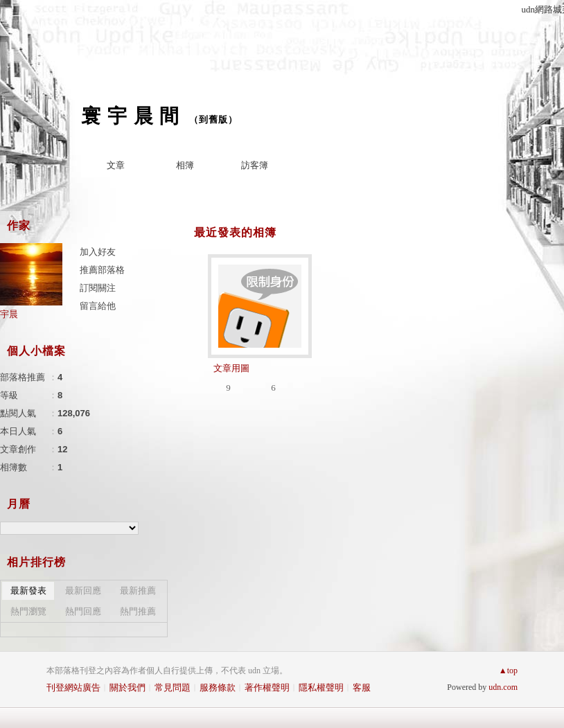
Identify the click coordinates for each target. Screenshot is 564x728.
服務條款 (218, 687)
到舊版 (213, 119)
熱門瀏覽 (28, 611)
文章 (116, 165)
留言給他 (98, 306)
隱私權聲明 (321, 687)
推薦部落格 (102, 270)
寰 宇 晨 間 (130, 116)
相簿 (185, 165)
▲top (508, 671)
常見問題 (173, 687)
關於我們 (127, 687)
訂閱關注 (98, 288)
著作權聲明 (267, 687)
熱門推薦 (138, 611)
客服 (362, 687)
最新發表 (28, 591)
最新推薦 (138, 591)
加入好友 (98, 252)
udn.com (503, 687)
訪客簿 (255, 165)
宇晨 (9, 314)
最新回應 (83, 591)
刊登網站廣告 (73, 687)
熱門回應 (83, 611)
